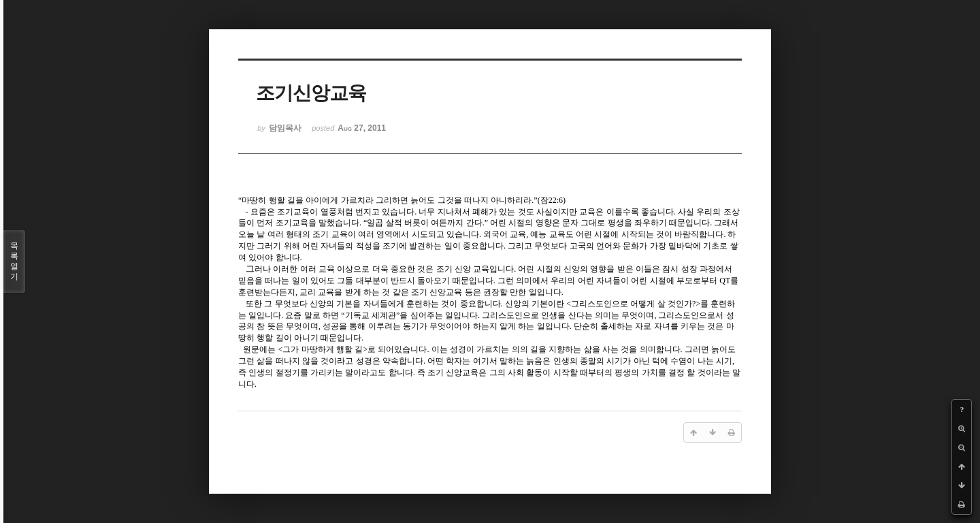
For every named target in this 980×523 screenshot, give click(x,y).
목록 (14, 261)
